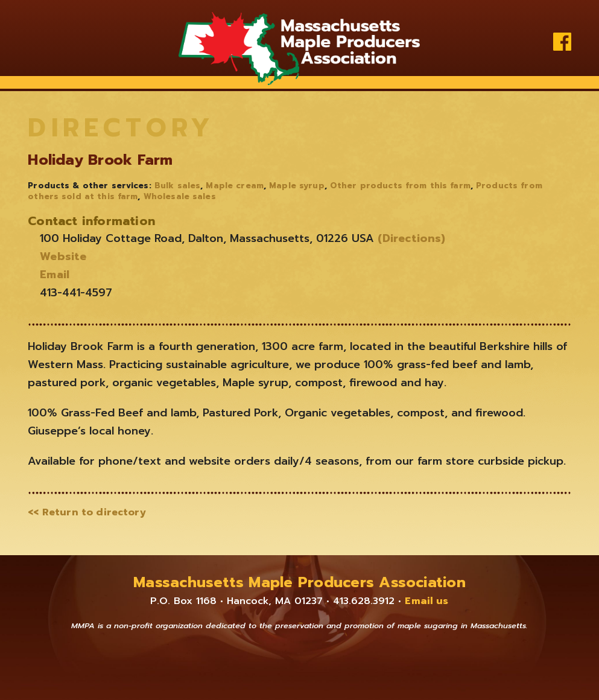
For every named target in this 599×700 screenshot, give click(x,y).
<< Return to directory (87, 512)
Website (63, 256)
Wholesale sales (180, 197)
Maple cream (234, 186)
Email (55, 275)
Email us (426, 601)
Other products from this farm (400, 186)
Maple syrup (296, 186)
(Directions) (410, 238)
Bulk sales (177, 186)
